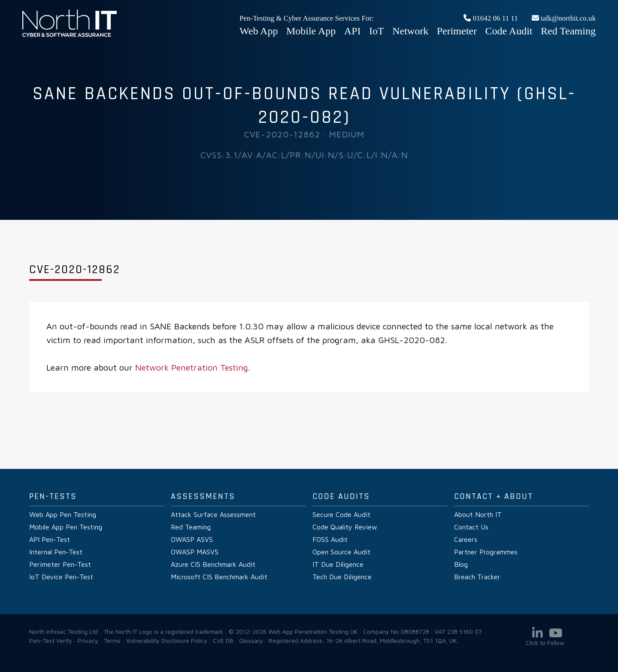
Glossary (251, 640)
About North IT (478, 514)
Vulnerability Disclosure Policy (167, 640)
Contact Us (471, 527)
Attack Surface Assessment (213, 514)
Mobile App (311, 31)
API (353, 31)
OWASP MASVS (195, 552)
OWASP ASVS (192, 539)
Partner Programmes (486, 552)
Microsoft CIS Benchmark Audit (219, 577)
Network (410, 31)
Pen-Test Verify (51, 640)
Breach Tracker (477, 577)
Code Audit (509, 31)
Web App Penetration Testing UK (70, 35)
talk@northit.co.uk (564, 18)
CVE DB (223, 640)
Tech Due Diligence (342, 577)
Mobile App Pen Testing (66, 527)
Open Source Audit (341, 552)
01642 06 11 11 (491, 18)
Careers (466, 539)
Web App (259, 31)
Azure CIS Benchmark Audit (213, 564)
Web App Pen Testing (63, 514)
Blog (461, 564)
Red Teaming (568, 31)
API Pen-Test (50, 539)
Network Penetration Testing (192, 367)
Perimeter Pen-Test (60, 564)
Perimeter (457, 31)
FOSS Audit (330, 539)
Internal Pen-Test (56, 552)
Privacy (88, 640)
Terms (112, 640)
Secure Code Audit (341, 514)
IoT (377, 31)
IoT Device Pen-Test (61, 577)
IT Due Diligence (338, 564)
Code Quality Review (345, 527)
